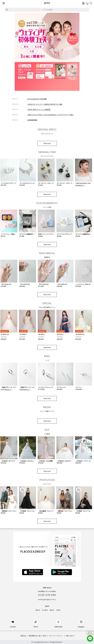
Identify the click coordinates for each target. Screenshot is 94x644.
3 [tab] (46, 94)
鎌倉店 (52, 610)
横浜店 (38, 610)
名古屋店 (45, 610)
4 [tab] (48, 94)
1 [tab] (43, 94)
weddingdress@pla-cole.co (47, 599)
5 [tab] (50, 94)
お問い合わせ (70, 636)
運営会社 (23, 636)
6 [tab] (51, 94)
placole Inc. (46, 642)
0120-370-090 (47, 595)
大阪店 (58, 610)
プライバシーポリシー (56, 636)
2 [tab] (45, 94)
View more (47, 143)
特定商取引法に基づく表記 (37, 636)
